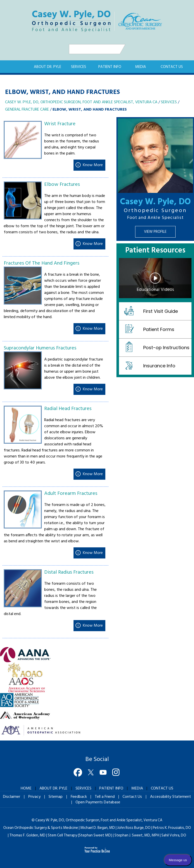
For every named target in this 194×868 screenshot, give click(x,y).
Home (19, 67)
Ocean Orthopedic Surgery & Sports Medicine (41, 828)
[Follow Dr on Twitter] (91, 773)
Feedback (79, 797)
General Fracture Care (27, 110)
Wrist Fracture (60, 124)
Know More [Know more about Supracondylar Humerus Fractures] (93, 389)
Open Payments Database (98, 802)
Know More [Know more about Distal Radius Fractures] (93, 626)
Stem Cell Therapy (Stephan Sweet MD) (80, 835)
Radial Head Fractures (68, 409)
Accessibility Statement (171, 797)
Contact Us (172, 67)
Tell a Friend (105, 797)
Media (141, 67)
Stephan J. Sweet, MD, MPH (137, 835)
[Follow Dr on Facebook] (78, 773)
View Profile (155, 232)
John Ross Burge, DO (134, 828)
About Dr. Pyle (47, 67)
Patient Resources (155, 251)
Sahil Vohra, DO (174, 835)
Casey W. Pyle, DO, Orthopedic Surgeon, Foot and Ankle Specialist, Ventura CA (81, 102)
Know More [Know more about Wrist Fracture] (93, 165)
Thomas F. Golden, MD (27, 835)
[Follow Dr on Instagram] (116, 773)
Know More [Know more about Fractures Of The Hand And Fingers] (93, 329)
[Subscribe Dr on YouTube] (103, 773)
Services (79, 67)
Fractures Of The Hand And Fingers (42, 263)
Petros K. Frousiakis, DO (172, 828)
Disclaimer (12, 797)
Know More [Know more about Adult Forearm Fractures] (93, 553)
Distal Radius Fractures (69, 572)
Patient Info (110, 67)
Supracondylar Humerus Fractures (40, 348)
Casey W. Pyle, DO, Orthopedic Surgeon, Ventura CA (99, 820)
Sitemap (56, 797)
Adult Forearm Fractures (71, 494)
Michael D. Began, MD (98, 828)
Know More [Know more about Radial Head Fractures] (93, 474)
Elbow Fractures (62, 185)
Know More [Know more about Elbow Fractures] (93, 244)
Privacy (34, 797)
